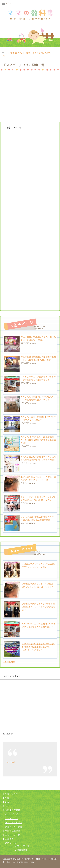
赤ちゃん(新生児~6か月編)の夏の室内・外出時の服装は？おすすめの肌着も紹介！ (38, 440)
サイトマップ (23, 846)
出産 (7, 802)
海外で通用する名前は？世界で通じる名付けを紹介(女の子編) (38, 339)
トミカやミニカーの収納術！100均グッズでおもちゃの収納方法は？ (38, 379)
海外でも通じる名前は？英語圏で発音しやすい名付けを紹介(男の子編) (38, 359)
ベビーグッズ (12, 814)
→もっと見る (9, 662)
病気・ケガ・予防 (14, 827)
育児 (7, 806)
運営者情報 (22, 850)
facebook (8, 734)
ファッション (12, 818)
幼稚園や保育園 (13, 810)
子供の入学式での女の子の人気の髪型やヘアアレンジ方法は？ (38, 565)
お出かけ (9, 839)
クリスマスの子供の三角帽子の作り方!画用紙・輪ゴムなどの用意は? (37, 518)
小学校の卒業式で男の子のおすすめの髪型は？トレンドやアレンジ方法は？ (38, 607)
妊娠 (7, 798)
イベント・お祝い (14, 822)
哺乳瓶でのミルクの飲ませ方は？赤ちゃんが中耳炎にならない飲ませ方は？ (38, 458)
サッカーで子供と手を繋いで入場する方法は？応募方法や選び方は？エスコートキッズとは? (38, 647)
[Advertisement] (30, 220)
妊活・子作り (12, 794)
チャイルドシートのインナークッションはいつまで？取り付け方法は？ (38, 498)
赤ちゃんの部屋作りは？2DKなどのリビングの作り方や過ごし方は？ (38, 399)
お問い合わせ (12, 843)
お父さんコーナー (14, 835)
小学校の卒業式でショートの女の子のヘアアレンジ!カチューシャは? (38, 478)
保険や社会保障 (13, 831)
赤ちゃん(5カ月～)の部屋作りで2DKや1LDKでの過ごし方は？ (38, 419)
